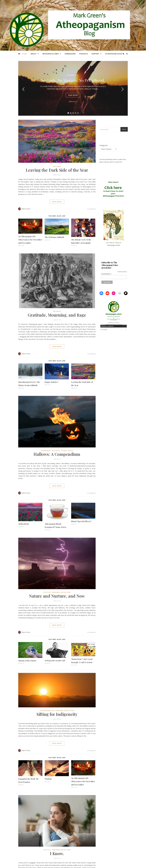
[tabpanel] (73, 88)
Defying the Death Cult (55, 661)
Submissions (70, 54)
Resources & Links (51, 54)
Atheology (73, 75)
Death (71, 451)
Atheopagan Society (115, 54)
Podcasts (84, 54)
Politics (47, 592)
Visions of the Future (27, 661)
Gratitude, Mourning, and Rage (57, 315)
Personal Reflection (61, 592)
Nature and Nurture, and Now (57, 596)
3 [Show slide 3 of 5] (104, 329)
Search (124, 129)
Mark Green (26, 209)
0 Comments (91, 209)
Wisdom (48, 779)
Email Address (107, 274)
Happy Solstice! (52, 382)
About (34, 54)
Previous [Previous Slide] (122, 330)
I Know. (57, 853)
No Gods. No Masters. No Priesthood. (73, 80)
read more (73, 95)
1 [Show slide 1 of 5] (101, 329)
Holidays (57, 166)
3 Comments (91, 354)
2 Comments (91, 750)
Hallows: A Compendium (57, 454)
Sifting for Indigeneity (57, 714)
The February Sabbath (54, 237)
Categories (104, 145)
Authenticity (24, 524)
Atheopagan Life (47, 711)
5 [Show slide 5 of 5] (107, 329)
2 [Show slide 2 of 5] (103, 329)
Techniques (46, 451)
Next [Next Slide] (125, 330)
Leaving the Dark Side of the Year (57, 170)
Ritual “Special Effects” (81, 521)
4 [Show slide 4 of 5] (105, 329)
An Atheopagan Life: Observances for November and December (30, 240)
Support (95, 54)
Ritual (64, 451)
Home (25, 54)
